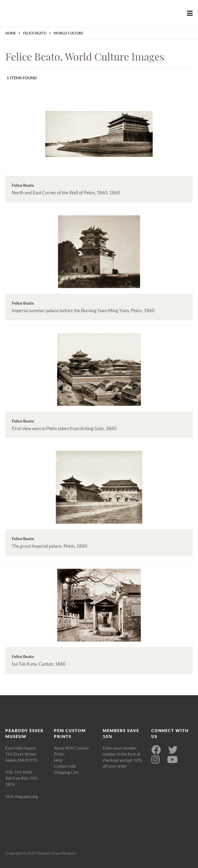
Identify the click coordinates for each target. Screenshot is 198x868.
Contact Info (65, 766)
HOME (11, 33)
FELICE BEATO (35, 33)
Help (58, 760)
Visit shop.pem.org (22, 796)
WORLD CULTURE (68, 33)
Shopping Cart (66, 772)
